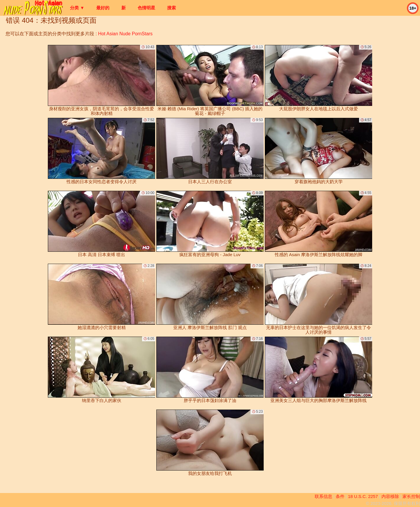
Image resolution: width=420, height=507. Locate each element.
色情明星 (146, 8)
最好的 (103, 8)
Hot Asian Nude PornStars (125, 34)
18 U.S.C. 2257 (363, 496)
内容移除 (390, 496)
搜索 (171, 8)
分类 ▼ (77, 8)
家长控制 (411, 496)
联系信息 (323, 496)
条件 (340, 496)
